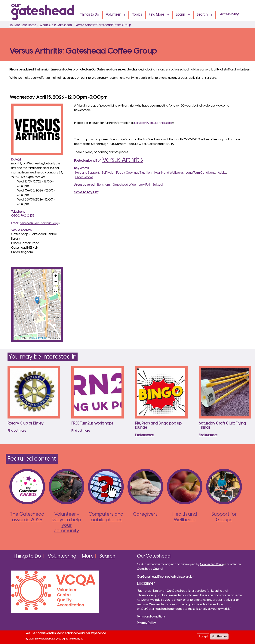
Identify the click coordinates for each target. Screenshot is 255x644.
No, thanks (219, 636)
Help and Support (87, 173)
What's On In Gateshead (56, 25)
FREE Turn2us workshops (92, 423)
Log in (182, 16)
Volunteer (114, 16)
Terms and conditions (151, 617)
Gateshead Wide (124, 185)
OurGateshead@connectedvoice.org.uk (166, 577)
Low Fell (144, 185)
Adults (222, 173)
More (88, 556)
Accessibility (229, 15)
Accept (203, 636)
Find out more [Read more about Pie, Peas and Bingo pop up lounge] (144, 435)
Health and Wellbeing (169, 173)
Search (203, 16)
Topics (137, 15)
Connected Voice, (213, 564)
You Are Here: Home (23, 25)
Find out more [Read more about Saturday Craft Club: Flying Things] (208, 435)
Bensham (104, 185)
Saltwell (158, 185)
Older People (84, 177)
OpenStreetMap (39, 338)
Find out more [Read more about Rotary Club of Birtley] (17, 431)
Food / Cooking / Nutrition (134, 173)
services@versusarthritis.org (40, 223)
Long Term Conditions (200, 173)
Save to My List (86, 192)
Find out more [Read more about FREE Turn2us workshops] (81, 431)
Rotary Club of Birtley (25, 423)
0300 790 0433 (23, 216)
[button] (37, 301)
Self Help (108, 173)
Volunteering (62, 556)
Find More (158, 16)
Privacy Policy (146, 623)
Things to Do (89, 15)
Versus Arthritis (123, 160)
